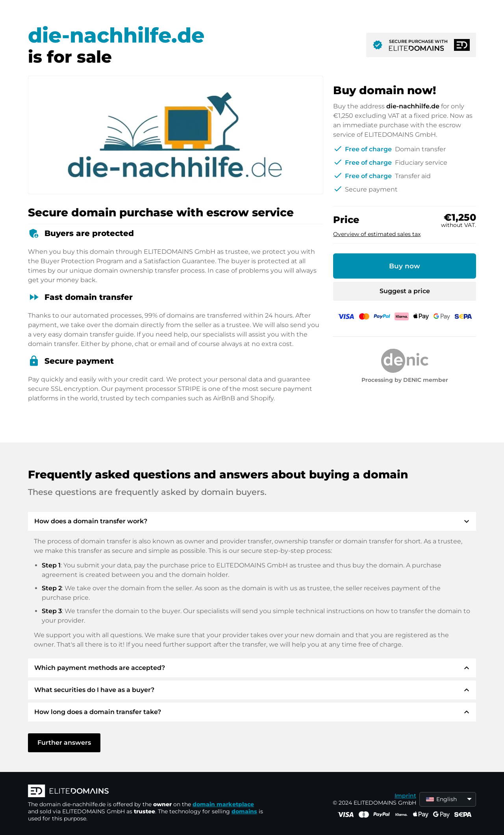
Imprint (405, 796)
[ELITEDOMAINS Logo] (146, 792)
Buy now (405, 266)
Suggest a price (405, 291)
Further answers (64, 743)
